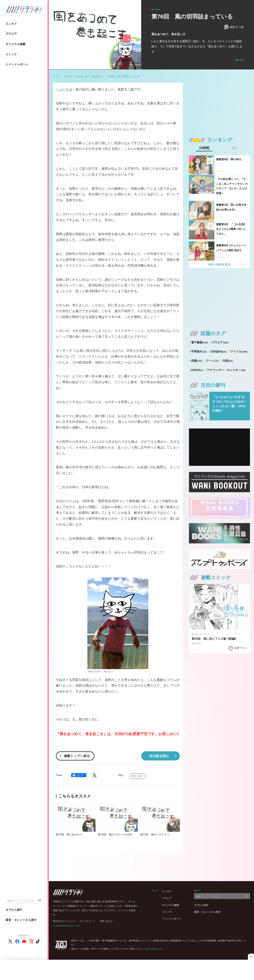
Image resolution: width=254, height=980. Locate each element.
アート (212, 361)
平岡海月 (199, 352)
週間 (235, 148)
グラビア (11, 34)
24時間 (204, 148)
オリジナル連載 (15, 44)
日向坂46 (218, 352)
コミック (11, 54)
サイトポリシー (87, 921)
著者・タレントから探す (21, 920)
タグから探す (14, 910)
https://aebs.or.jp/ (153, 949)
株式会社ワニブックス (64, 921)
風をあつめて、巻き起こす (90, 76)
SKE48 (197, 370)
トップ (56, 76)
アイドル (239, 352)
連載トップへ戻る (77, 756)
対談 (228, 361)
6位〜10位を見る (219, 264)
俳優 (197, 361)
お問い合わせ (106, 921)
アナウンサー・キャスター (226, 370)
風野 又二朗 (234, 27)
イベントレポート (17, 64)
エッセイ (138, 776)
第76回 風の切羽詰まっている (124, 76)
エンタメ (11, 24)
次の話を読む (159, 756)
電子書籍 (199, 342)
